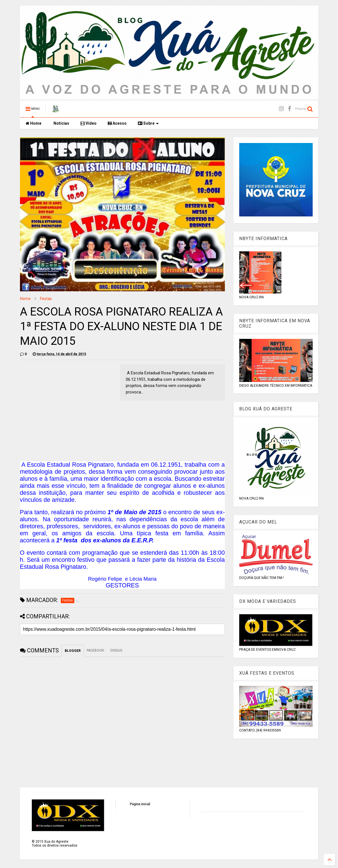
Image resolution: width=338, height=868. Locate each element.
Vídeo (89, 123)
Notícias (61, 123)
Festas (46, 299)
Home (33, 123)
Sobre (148, 123)
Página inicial (140, 804)
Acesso (117, 123)
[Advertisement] (67, 404)
